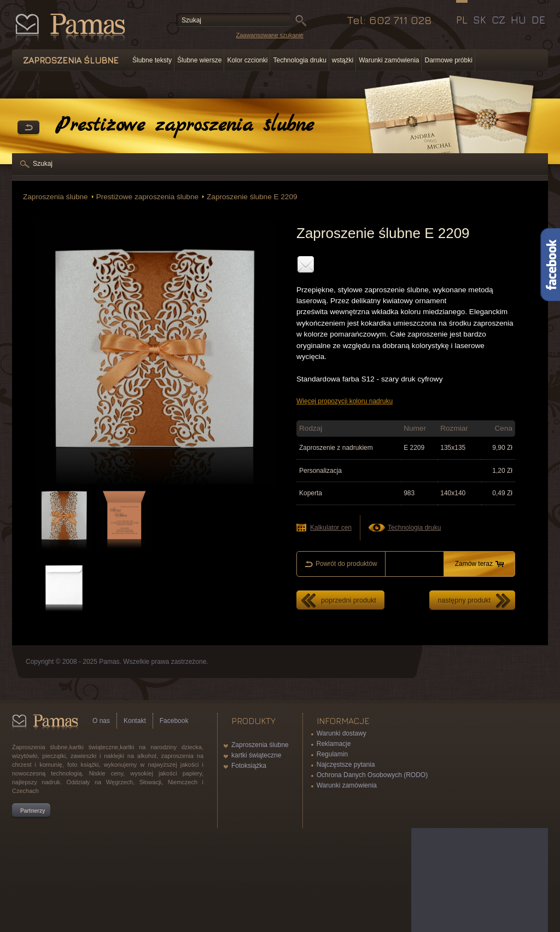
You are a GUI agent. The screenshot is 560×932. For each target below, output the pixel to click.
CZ (498, 20)
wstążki (343, 60)
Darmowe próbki (448, 60)
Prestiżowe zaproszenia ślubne (147, 197)
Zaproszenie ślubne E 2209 (252, 197)
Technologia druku (299, 60)
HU (518, 20)
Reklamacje (334, 744)
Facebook (174, 721)
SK (480, 20)
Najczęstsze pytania (346, 765)
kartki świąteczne (256, 755)
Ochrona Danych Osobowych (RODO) (372, 775)
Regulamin (332, 754)
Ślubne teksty (152, 60)
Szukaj (43, 164)
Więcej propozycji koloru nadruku (345, 401)
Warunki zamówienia (389, 60)
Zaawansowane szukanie (270, 35)
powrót (28, 128)
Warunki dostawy (342, 733)
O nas (101, 721)
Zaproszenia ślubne (56, 197)
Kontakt (135, 721)
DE (538, 20)
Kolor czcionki (247, 60)
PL (462, 20)
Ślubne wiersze (199, 60)
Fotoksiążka (249, 766)
